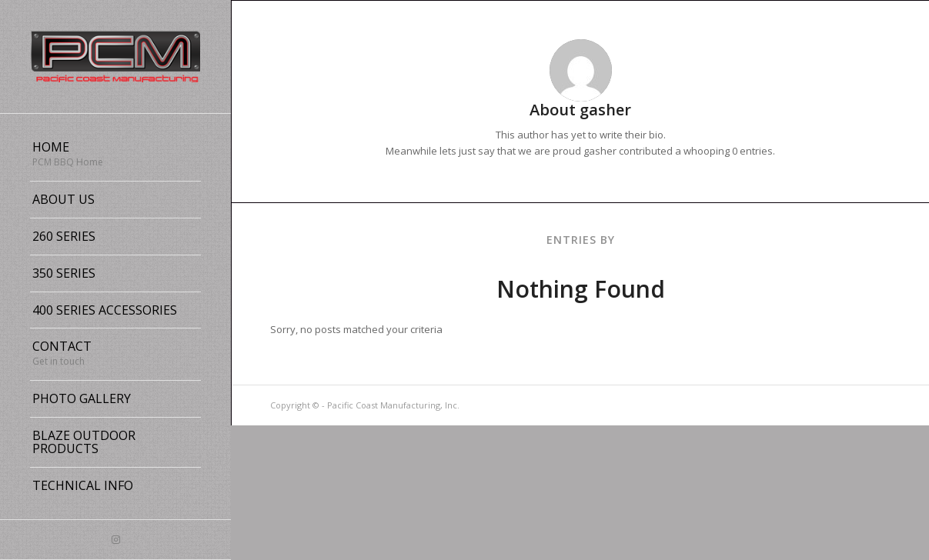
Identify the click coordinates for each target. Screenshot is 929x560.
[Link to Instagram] (115, 540)
